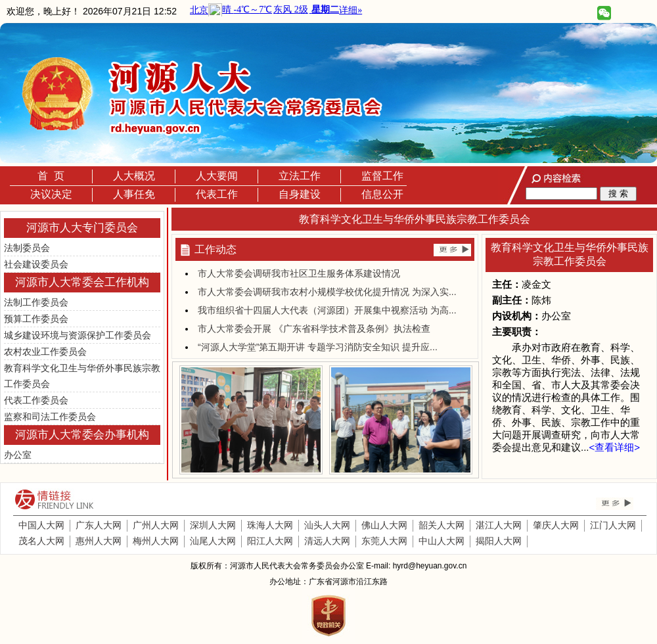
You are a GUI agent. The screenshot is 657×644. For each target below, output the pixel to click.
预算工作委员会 (36, 319)
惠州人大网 (99, 541)
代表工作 (217, 194)
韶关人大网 (442, 525)
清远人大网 (327, 541)
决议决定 (51, 194)
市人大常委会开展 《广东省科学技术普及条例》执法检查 (314, 329)
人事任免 (134, 194)
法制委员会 (27, 248)
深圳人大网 (213, 525)
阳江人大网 (270, 541)
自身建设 (300, 194)
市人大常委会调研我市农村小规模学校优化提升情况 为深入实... (327, 292)
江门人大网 (613, 525)
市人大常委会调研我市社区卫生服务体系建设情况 (299, 273)
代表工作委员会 (36, 400)
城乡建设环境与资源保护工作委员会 (78, 335)
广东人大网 (99, 525)
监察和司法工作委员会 (50, 417)
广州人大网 (156, 525)
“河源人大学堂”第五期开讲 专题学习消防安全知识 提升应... (318, 347)
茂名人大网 (41, 541)
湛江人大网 (499, 525)
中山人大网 (442, 541)
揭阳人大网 (499, 541)
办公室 (18, 455)
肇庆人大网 (556, 525)
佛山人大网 (384, 525)
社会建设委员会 (36, 264)
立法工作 (300, 176)
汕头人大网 (327, 525)
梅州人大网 (156, 541)
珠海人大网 (270, 525)
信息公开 (382, 194)
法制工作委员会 (36, 302)
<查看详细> (615, 447)
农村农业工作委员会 (45, 352)
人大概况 (134, 176)
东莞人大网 (384, 541)
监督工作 (382, 176)
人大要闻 (217, 176)
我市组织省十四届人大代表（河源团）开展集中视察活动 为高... (327, 310)
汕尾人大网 (213, 541)
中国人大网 (41, 525)
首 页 (51, 176)
